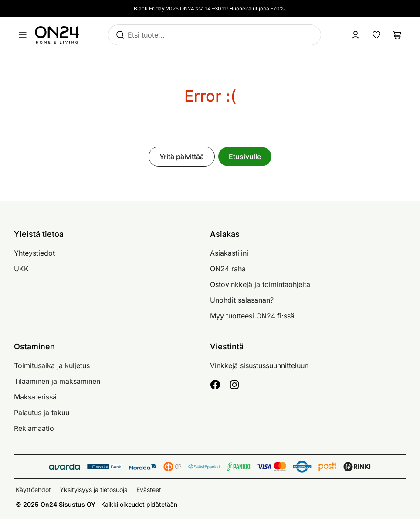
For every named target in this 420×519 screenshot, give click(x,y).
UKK (21, 269)
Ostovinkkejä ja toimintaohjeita (260, 284)
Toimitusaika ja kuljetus (52, 365)
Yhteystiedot (34, 253)
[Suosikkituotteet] (376, 35)
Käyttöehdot (33, 490)
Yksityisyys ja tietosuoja (94, 490)
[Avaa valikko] (23, 35)
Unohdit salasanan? (242, 300)
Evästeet (149, 490)
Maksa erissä (35, 397)
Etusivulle (245, 157)
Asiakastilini (229, 253)
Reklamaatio (34, 428)
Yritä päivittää (182, 157)
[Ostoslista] (397, 35)
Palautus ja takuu (42, 413)
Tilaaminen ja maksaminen (57, 381)
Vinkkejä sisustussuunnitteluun (259, 365)
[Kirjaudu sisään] (356, 35)
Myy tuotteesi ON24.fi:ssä (252, 316)
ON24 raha (228, 269)
